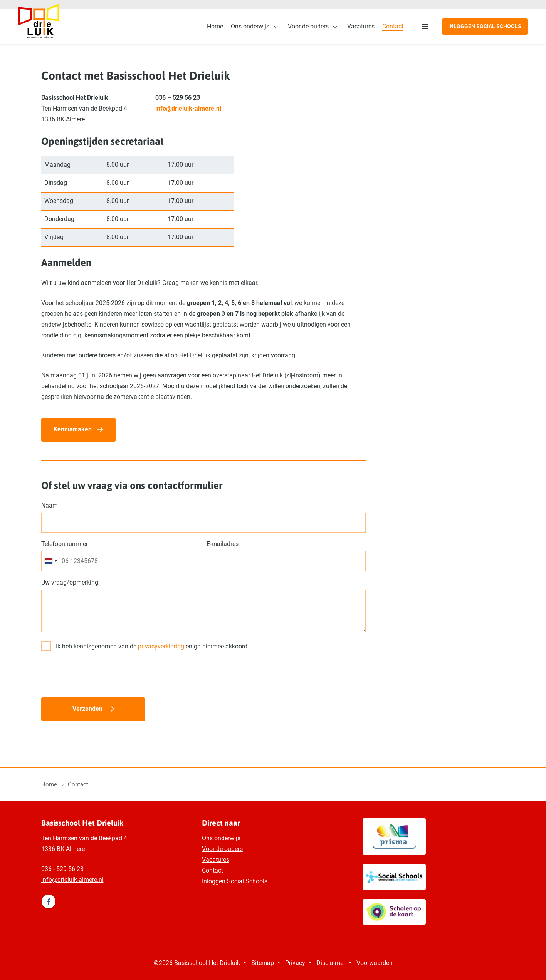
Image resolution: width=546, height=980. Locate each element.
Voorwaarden (375, 963)
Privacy (295, 963)
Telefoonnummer (65, 544)
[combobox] (50, 561)
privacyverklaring (161, 646)
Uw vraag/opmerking (70, 582)
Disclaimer (331, 963)
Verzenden (87, 709)
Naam (50, 505)
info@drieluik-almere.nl (188, 108)
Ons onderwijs (250, 26)
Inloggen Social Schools (485, 26)
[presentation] (100, 676)
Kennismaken (73, 429)
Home (215, 26)
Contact (393, 26)
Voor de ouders (308, 26)
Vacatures (361, 26)
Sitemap (263, 963)
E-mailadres (223, 544)
